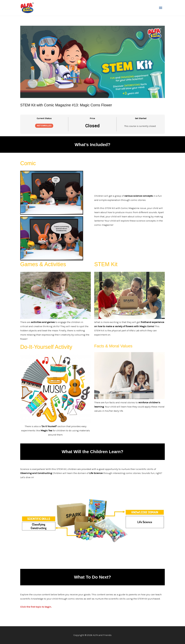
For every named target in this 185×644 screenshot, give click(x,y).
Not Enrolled (44, 126)
